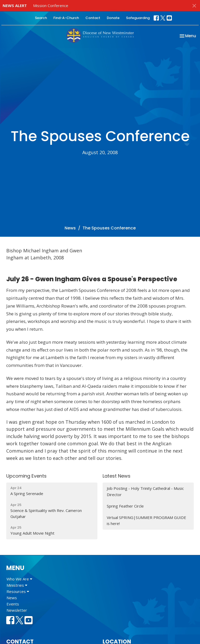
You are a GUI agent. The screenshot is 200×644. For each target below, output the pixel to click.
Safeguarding (138, 18)
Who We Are (19, 579)
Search (41, 18)
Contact (93, 18)
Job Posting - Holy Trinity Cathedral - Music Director (145, 491)
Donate (113, 18)
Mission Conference (51, 5)
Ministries (17, 585)
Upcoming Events (26, 476)
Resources (18, 591)
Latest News (117, 476)
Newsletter (17, 610)
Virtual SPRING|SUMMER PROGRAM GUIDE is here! (146, 520)
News (70, 228)
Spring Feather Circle (125, 506)
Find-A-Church (66, 18)
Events (13, 604)
